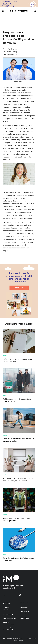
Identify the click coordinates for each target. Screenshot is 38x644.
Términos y (28, 613)
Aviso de (28, 618)
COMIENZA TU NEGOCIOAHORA (9, 4)
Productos (10, 614)
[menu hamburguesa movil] (3, 11)
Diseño (5, 356)
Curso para (28, 607)
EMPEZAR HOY (19, 288)
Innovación (10, 629)
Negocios (10, 603)
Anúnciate (25, 602)
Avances (10, 624)
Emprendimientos (10, 619)
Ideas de (10, 609)
